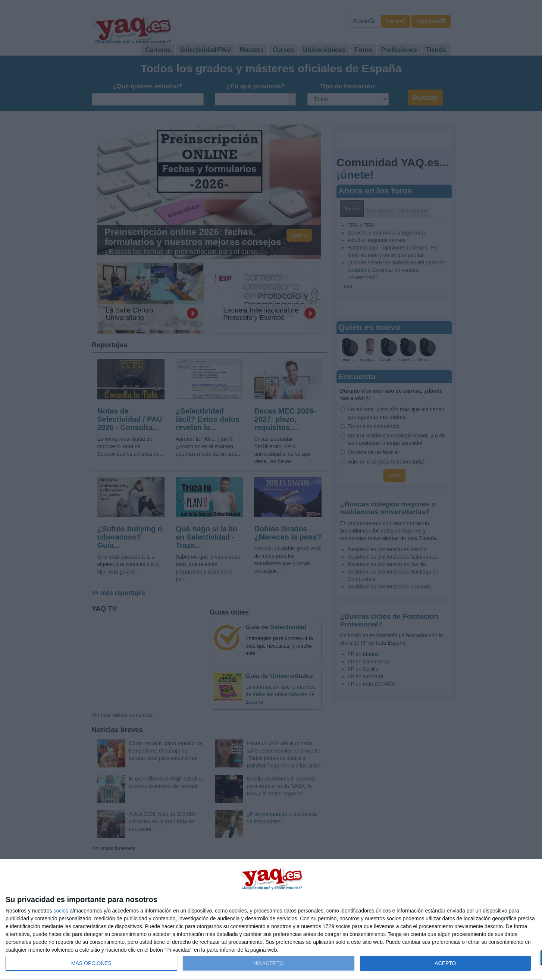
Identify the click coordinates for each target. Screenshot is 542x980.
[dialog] (271, 920)
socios (61, 911)
